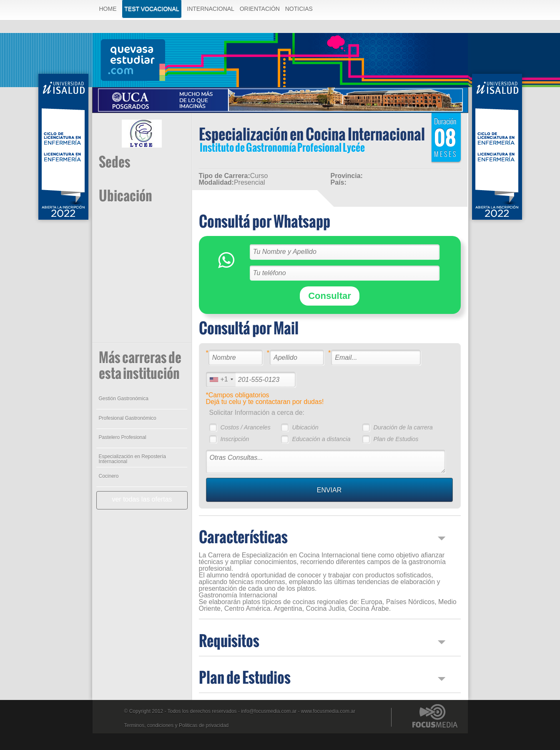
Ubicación (305, 427)
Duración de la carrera (403, 427)
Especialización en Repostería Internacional (132, 459)
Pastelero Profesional (123, 437)
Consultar (330, 296)
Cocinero (109, 476)
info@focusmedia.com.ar (269, 711)
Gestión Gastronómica (124, 399)
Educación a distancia (321, 439)
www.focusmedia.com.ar (328, 711)
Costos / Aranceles (245, 427)
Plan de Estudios (396, 439)
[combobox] (221, 380)
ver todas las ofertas (142, 499)
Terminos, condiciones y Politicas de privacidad (177, 725)
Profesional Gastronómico (128, 418)
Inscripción (235, 439)
